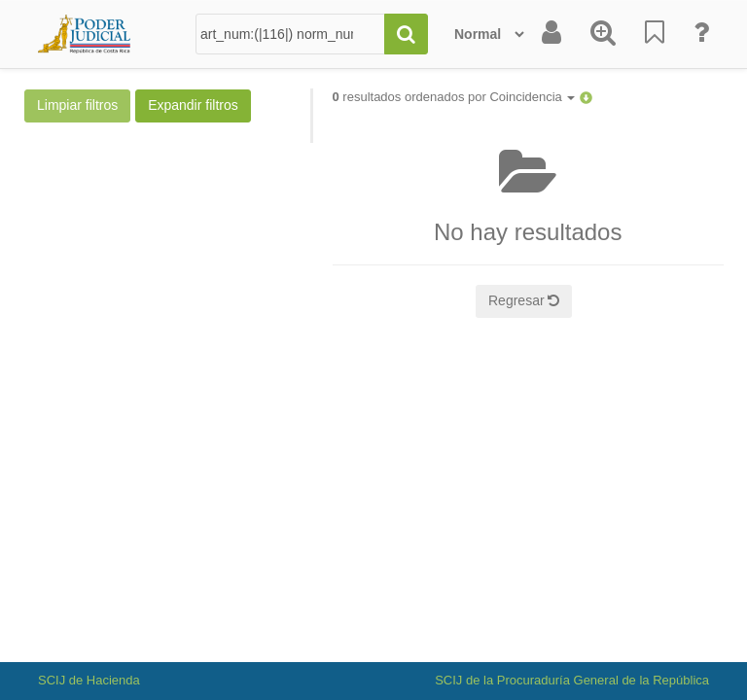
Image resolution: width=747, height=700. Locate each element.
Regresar (524, 300)
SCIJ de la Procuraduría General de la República (572, 680)
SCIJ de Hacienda (89, 680)
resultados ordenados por (454, 97)
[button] (586, 97)
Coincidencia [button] (532, 97)
